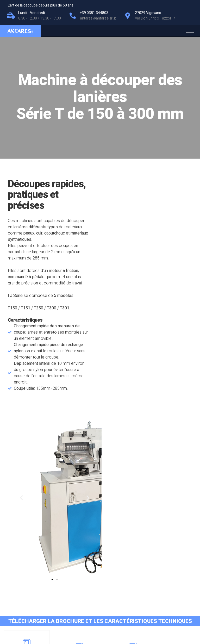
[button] (146, 375)
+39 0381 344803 (173, 612)
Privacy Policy (22, 613)
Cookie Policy (48, 613)
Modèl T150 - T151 (75, 513)
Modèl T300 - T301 (175, 513)
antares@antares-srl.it (170, 606)
